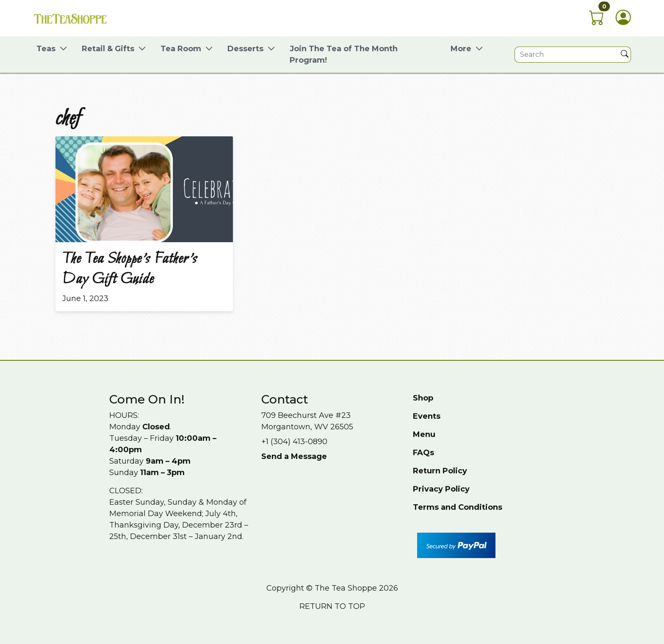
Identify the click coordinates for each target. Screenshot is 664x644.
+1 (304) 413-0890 (294, 442)
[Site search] (567, 55)
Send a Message (294, 456)
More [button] (461, 49)
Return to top (332, 606)
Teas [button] (46, 49)
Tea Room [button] (181, 49)
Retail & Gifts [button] (108, 49)
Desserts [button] (245, 49)
